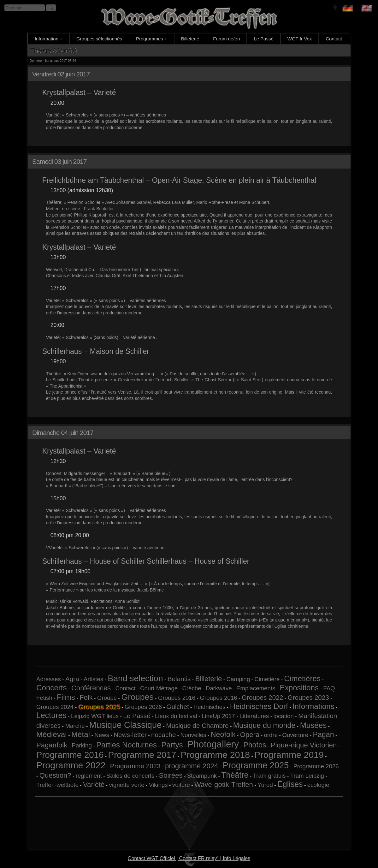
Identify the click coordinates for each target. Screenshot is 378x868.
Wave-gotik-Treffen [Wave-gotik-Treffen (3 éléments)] (224, 785)
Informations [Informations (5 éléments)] (313, 706)
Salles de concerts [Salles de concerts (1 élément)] (130, 776)
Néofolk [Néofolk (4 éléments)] (223, 734)
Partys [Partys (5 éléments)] (172, 745)
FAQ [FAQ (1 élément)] (329, 688)
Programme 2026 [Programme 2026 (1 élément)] (316, 766)
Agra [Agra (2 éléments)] (72, 679)
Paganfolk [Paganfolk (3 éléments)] (52, 745)
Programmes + (152, 39)
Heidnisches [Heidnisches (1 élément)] (210, 707)
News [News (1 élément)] (102, 735)
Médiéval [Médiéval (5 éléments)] (52, 734)
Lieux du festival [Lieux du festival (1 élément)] (176, 716)
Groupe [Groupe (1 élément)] (107, 698)
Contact (334, 39)
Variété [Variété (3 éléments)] (94, 785)
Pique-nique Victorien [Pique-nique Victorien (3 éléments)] (304, 745)
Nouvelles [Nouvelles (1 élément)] (193, 735)
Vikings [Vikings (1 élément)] (158, 785)
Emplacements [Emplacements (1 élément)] (256, 688)
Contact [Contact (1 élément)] (125, 688)
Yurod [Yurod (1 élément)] (265, 785)
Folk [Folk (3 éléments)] (86, 697)
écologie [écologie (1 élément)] (318, 785)
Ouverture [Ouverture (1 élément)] (295, 735)
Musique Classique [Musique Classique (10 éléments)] (125, 725)
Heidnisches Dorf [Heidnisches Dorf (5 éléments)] (259, 706)
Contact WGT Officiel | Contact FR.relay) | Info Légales (189, 858)
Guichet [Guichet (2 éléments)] (177, 707)
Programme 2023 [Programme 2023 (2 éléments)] (135, 766)
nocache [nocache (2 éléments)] (163, 735)
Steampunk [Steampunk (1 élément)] (202, 776)
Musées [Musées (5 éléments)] (313, 725)
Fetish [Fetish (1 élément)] (44, 698)
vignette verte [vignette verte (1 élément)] (127, 785)
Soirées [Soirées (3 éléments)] (171, 775)
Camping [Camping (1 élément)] (238, 679)
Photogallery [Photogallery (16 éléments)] (213, 744)
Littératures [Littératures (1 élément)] (254, 716)
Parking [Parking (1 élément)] (82, 745)
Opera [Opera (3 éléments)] (250, 735)
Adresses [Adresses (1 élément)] (49, 679)
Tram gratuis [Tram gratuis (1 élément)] (269, 776)
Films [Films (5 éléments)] (66, 697)
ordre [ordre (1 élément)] (271, 735)
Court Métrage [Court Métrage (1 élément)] (159, 688)
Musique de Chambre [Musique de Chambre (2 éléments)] (197, 725)
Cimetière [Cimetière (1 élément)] (267, 679)
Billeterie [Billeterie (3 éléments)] (209, 679)
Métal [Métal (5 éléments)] (81, 734)
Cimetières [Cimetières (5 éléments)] (302, 678)
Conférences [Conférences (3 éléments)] (91, 688)
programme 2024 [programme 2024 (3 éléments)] (192, 766)
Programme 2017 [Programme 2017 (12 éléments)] (142, 755)
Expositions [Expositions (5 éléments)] (299, 688)
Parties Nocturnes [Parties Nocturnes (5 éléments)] (127, 745)
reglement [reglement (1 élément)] (89, 776)
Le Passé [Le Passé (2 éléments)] (137, 716)
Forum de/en (226, 39)
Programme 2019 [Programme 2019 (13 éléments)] (289, 755)
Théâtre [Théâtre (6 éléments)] (235, 775)
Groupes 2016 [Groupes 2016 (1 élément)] (177, 698)
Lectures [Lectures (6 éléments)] (51, 715)
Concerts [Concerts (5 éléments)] (52, 688)
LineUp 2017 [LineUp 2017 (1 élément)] (218, 716)
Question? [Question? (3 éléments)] (55, 775)
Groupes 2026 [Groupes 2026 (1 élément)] (143, 707)
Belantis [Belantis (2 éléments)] (179, 679)
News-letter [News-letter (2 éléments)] (130, 735)
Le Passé (264, 39)
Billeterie (190, 39)
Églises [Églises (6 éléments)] (290, 784)
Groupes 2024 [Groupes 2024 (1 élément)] (55, 707)
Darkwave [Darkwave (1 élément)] (219, 688)
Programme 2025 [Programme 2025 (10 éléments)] (256, 765)
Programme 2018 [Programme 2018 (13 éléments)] (215, 755)
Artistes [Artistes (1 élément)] (93, 679)
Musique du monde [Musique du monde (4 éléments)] (264, 725)
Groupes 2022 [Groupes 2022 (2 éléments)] (262, 697)
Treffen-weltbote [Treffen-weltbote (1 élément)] (57, 785)
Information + (49, 39)
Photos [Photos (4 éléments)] (255, 745)
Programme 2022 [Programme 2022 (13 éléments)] (71, 765)
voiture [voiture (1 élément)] (181, 785)
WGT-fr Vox (300, 39)
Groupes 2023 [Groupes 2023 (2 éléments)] (308, 697)
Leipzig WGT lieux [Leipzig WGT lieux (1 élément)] (95, 716)
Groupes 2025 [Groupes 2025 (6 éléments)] (99, 707)
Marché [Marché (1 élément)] (75, 726)
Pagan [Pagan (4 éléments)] (323, 734)
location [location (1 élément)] (283, 716)
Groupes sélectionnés (99, 39)
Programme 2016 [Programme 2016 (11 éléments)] (70, 755)
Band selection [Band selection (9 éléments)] (135, 678)
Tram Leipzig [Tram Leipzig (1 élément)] (307, 776)
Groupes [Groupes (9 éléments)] (137, 697)
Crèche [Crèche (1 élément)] (192, 688)
